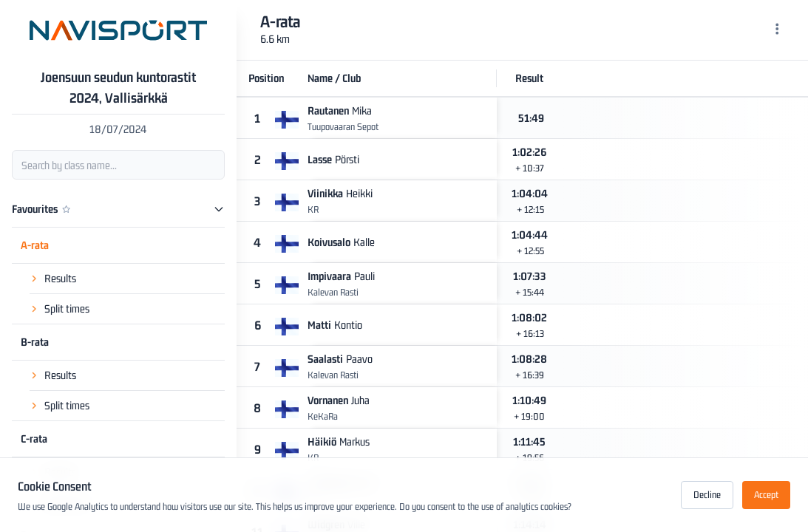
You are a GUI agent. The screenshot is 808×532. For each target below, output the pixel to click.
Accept (766, 495)
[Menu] (777, 30)
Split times (67, 308)
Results (60, 278)
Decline (707, 495)
